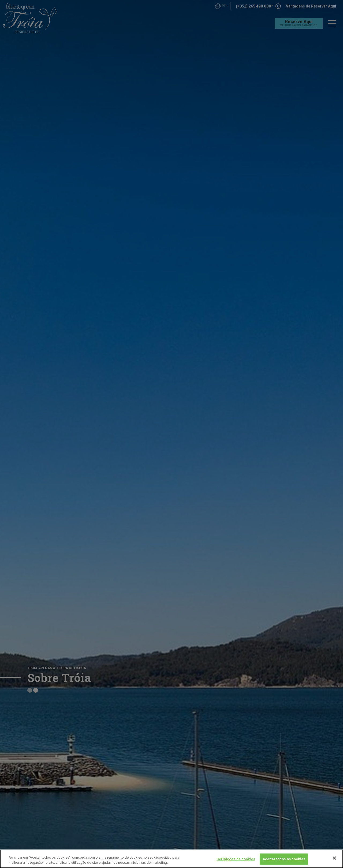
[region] (171, 859)
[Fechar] (334, 858)
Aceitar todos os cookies (284, 859)
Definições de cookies (236, 859)
